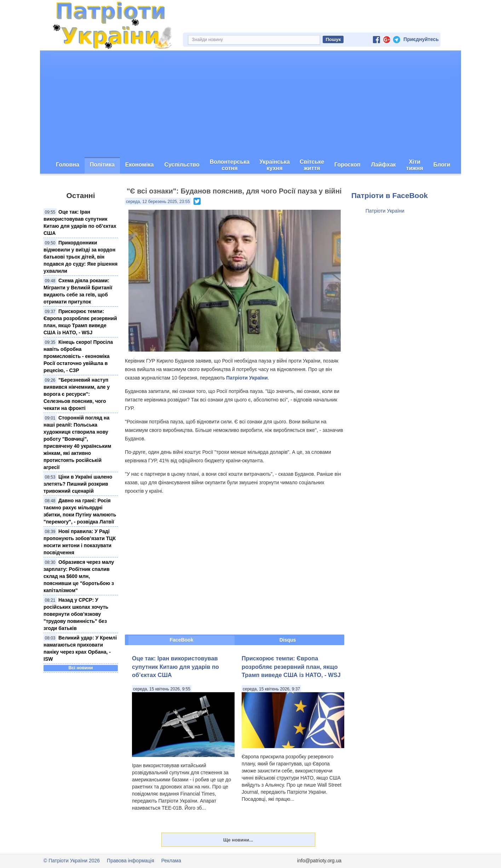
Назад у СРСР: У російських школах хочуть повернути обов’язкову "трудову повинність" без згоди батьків (76, 614)
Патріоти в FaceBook (390, 195)
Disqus (288, 640)
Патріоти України (247, 378)
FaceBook (182, 640)
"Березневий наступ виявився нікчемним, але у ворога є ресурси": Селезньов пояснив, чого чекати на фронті (77, 394)
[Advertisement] (250, 104)
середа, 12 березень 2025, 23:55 (158, 202)
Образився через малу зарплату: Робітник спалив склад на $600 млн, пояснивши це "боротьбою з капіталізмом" (79, 576)
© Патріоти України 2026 (72, 861)
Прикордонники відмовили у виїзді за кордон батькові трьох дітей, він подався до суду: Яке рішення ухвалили (80, 257)
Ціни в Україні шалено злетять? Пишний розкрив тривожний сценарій (78, 484)
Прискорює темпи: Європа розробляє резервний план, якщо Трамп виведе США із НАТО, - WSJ (291, 667)
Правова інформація (131, 861)
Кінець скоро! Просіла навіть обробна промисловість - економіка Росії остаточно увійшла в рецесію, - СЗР (78, 356)
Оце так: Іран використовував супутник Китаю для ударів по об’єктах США (175, 667)
